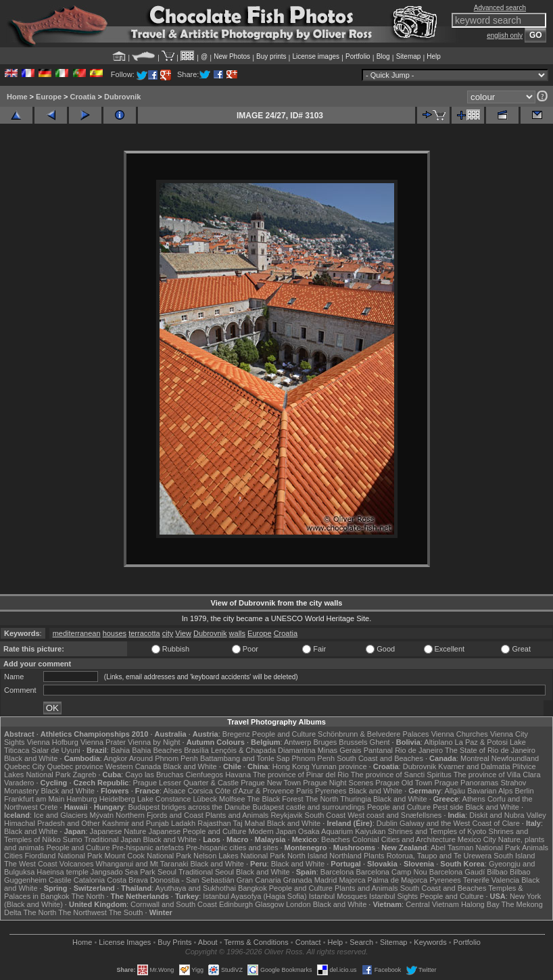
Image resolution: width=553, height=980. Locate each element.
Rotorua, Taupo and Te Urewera (439, 856)
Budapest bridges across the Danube (189, 807)
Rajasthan (214, 823)
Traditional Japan (112, 839)
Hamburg (81, 799)
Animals (535, 848)
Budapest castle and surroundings (309, 807)
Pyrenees (331, 791)
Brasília (196, 750)
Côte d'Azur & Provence (255, 791)
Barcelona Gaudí (457, 872)
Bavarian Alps (490, 791)
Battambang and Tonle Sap (245, 758)
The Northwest (82, 912)
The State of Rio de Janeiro (490, 750)
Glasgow (269, 904)
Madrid (326, 880)
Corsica (200, 791)
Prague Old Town (404, 783)
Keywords (430, 942)
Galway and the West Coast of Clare (460, 823)
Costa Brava (127, 880)
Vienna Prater (103, 742)
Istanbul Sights (393, 896)
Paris (305, 791)
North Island (307, 856)
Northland (345, 856)
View (183, 633)
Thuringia (356, 799)
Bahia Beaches (157, 750)
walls (237, 633)
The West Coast (31, 864)
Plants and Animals (237, 815)
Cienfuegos (204, 775)
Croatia (83, 97)
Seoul (167, 872)
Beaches (336, 839)
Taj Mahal (249, 823)
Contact (308, 942)
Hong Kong (291, 766)
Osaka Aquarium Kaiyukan (342, 831)
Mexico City (477, 839)
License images (316, 56)
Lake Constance (164, 799)
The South (126, 912)
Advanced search (500, 8)
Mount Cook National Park (148, 856)
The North (321, 799)
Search (361, 942)
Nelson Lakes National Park (239, 856)
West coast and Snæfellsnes (394, 815)
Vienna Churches (460, 734)
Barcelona (337, 872)
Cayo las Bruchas (154, 775)
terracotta (144, 633)
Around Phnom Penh (164, 758)
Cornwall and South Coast (174, 904)
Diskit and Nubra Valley (508, 815)
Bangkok (253, 888)
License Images (125, 942)
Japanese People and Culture (197, 831)
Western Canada (133, 766)
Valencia (505, 880)
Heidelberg (117, 799)
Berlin (525, 791)
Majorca (352, 880)
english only (505, 35)
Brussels (353, 742)
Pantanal (378, 750)
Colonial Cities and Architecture (404, 839)
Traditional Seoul (206, 872)
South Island (514, 856)
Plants (374, 856)
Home (17, 97)
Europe (49, 97)
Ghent (380, 742)
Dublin (387, 823)
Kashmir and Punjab (136, 823)
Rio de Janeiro (419, 750)
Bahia (120, 750)
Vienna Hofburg (53, 742)
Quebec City (25, 766)
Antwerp (297, 742)
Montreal (475, 758)
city (168, 633)
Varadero (19, 783)
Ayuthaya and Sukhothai (196, 888)
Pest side (448, 807)
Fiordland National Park (64, 856)
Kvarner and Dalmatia (474, 766)
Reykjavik (286, 815)
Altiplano (438, 742)
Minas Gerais (340, 750)
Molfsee (232, 799)
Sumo (73, 839)
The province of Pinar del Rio (301, 775)
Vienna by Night (154, 742)
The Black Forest (275, 799)
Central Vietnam (432, 904)
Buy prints (271, 56)
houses (115, 633)
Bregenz (236, 734)
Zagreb (85, 775)
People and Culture (284, 734)
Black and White (31, 758)
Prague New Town (271, 783)
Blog (383, 56)
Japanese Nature (118, 831)
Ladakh (183, 823)
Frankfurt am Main (34, 799)
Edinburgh (236, 904)
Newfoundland (515, 758)
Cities (14, 856)
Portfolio (358, 56)
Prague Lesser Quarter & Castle (186, 783)
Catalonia (89, 880)
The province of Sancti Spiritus (401, 775)
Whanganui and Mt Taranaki (142, 864)
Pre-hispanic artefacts (148, 848)
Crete (49, 807)
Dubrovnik (122, 97)
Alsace (174, 791)
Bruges (325, 742)
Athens (474, 799)
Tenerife (476, 880)
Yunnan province (339, 766)
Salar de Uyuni (56, 750)
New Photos (232, 56)
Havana (238, 775)
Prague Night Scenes (338, 783)
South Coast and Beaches (380, 758)
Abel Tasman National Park (475, 848)
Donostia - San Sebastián (192, 880)
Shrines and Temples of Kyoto (437, 831)
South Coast (326, 815)
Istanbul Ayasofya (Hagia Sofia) (255, 896)
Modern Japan (272, 831)
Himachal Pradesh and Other (52, 823)
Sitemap (409, 56)
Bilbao (497, 872)
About (208, 942)
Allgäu (455, 791)
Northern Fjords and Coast (160, 815)
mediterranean (77, 633)
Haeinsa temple (62, 872)
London (298, 904)
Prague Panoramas (467, 783)
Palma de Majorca (398, 880)
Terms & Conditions (256, 942)
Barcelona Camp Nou (391, 872)
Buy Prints (174, 942)
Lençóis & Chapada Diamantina (263, 750)
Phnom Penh (313, 758)
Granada (298, 880)
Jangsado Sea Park (123, 872)
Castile (60, 880)
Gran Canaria (259, 880)
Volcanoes (77, 864)
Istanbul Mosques (338, 896)
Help (434, 56)
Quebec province (75, 766)
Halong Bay (480, 904)
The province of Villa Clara (497, 775)
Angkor (115, 758)
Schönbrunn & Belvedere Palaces (374, 734)
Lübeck (205, 799)
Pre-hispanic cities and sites (232, 848)
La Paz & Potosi (481, 742)
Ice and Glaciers (61, 815)
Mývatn (102, 815)
